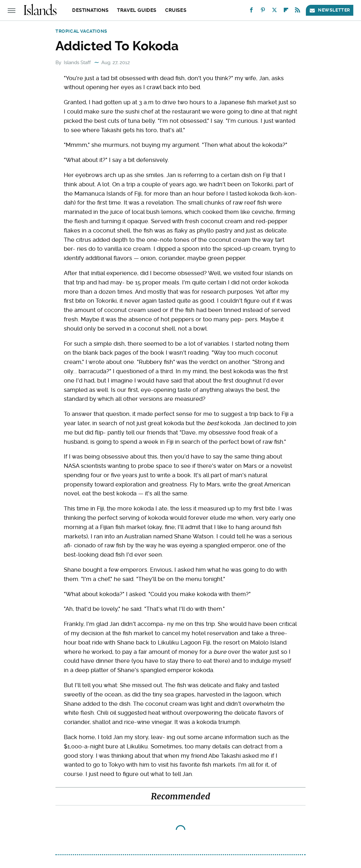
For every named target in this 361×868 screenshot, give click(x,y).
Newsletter (330, 10)
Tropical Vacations (81, 31)
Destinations (90, 10)
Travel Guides (137, 10)
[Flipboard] (286, 11)
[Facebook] (251, 11)
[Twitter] (274, 11)
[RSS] (298, 11)
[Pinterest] (263, 11)
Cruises (176, 10)
